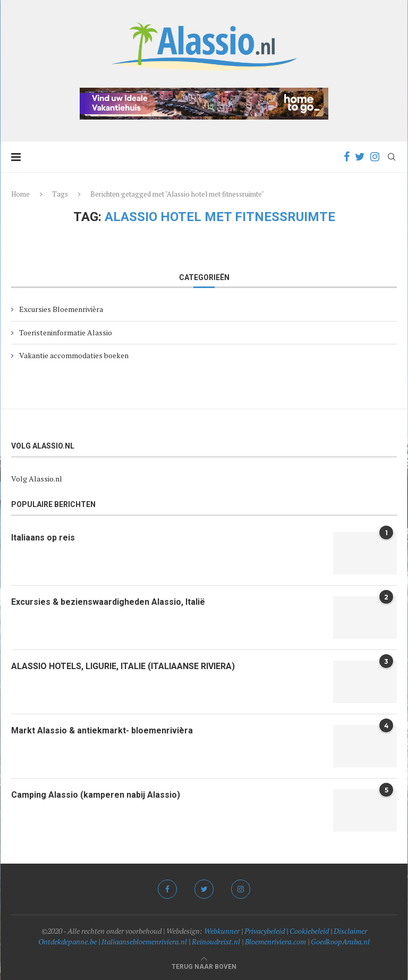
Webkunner (222, 931)
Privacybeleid (265, 931)
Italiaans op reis (43, 538)
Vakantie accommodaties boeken (74, 355)
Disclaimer (350, 931)
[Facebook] (347, 157)
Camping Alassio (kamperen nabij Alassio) (96, 795)
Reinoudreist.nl (216, 941)
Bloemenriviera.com (275, 941)
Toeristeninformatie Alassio (66, 332)
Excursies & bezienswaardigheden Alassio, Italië (108, 602)
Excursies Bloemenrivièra (61, 309)
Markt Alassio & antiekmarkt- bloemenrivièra (102, 730)
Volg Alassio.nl (37, 479)
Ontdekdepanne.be (67, 941)
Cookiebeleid (309, 931)
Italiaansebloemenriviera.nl (144, 941)
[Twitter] (360, 157)
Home (20, 194)
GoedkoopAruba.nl (340, 941)
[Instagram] (375, 157)
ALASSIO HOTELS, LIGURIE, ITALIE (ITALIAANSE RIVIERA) (123, 666)
